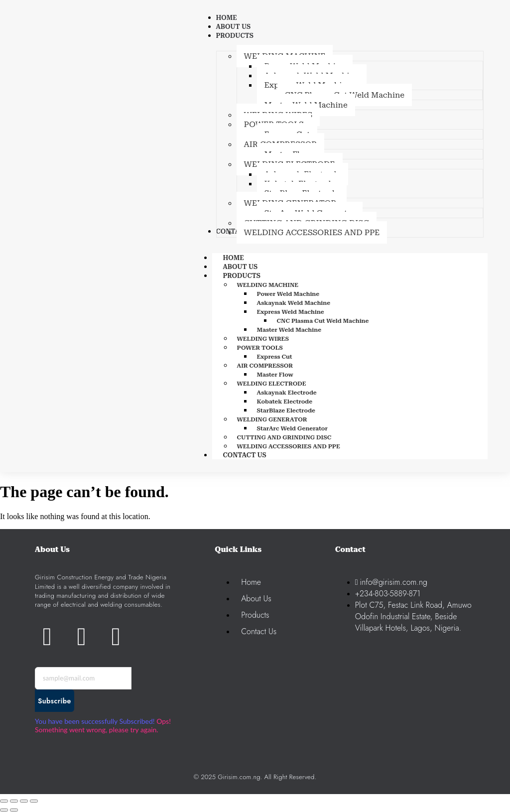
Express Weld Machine (291, 312)
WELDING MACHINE (268, 285)
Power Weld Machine (288, 294)
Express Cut (275, 357)
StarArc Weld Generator (292, 428)
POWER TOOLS (260, 348)
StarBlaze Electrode (286, 410)
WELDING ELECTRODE (272, 384)
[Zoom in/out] (4, 801)
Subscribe (55, 701)
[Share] (24, 801)
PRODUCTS (253, 276)
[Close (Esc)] (34, 801)
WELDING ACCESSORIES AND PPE (289, 446)
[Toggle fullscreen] (14, 801)
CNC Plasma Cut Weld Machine (323, 321)
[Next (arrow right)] (14, 810)
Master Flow (275, 375)
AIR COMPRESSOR (265, 366)
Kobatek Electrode (285, 402)
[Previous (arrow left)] (4, 810)
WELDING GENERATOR (272, 419)
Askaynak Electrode (287, 393)
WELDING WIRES (263, 339)
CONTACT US (245, 455)
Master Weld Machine (289, 330)
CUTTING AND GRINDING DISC (284, 437)
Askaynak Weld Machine (294, 303)
